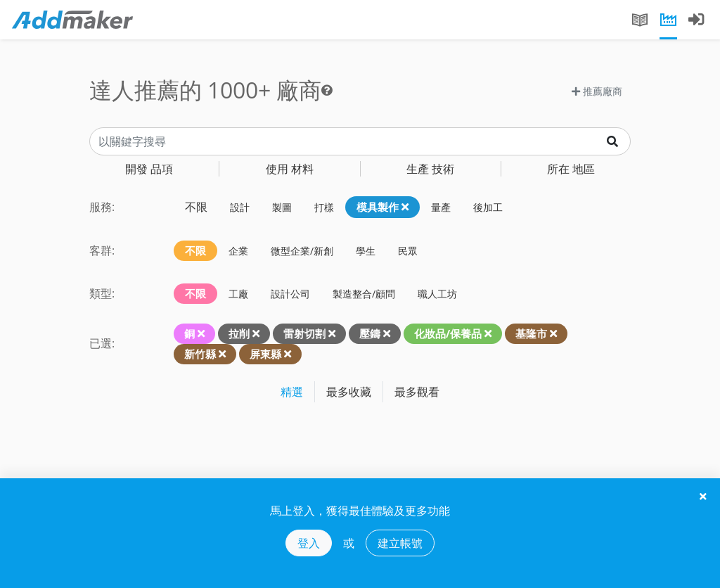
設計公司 (290, 294)
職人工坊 (437, 294)
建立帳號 (400, 543)
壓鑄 (370, 333)
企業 (238, 251)
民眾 (408, 251)
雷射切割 (304, 333)
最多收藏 (349, 392)
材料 (290, 169)
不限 (196, 207)
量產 (441, 207)
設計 (240, 207)
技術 (430, 169)
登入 (309, 543)
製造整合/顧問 (364, 294)
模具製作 (382, 207)
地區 (571, 169)
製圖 (282, 207)
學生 (366, 251)
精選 (292, 392)
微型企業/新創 (302, 251)
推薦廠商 (597, 91)
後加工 (488, 207)
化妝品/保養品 (448, 333)
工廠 (238, 294)
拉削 (239, 333)
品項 (149, 169)
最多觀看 (417, 392)
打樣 (324, 207)
